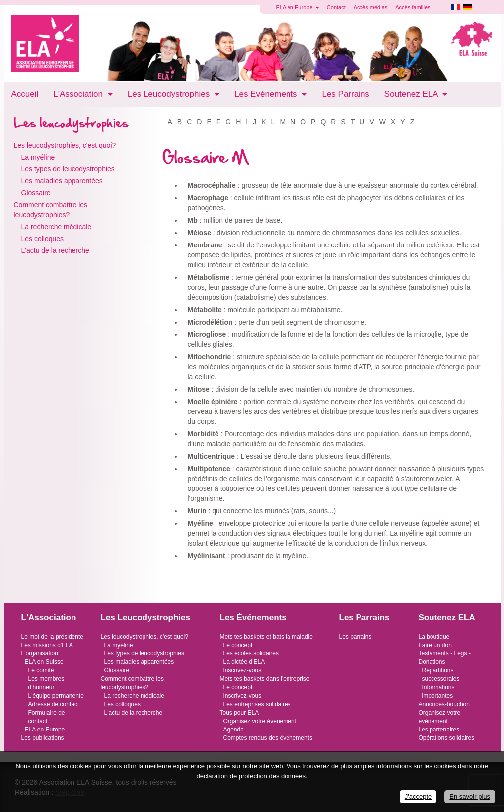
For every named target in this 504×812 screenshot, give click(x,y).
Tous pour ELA (240, 713)
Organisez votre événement (260, 721)
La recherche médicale (57, 227)
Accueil (25, 94)
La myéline (38, 157)
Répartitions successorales (441, 675)
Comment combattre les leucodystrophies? (51, 210)
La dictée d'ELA (244, 662)
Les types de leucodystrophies (68, 169)
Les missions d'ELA (47, 645)
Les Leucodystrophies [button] (170, 94)
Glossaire (36, 193)
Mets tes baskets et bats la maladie (266, 637)
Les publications (43, 738)
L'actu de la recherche (55, 250)
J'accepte (418, 796)
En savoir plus (470, 796)
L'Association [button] (79, 94)
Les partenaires (439, 730)
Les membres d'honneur (46, 683)
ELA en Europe (45, 730)
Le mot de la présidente (52, 637)
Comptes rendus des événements (268, 738)
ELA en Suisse (44, 662)
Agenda (234, 730)
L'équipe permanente (56, 696)
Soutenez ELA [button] (412, 94)
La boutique (434, 637)
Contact (336, 7)
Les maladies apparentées (62, 181)
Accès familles (413, 7)
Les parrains (356, 637)
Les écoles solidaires (251, 653)
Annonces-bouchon (444, 704)
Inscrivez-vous (243, 670)
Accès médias (370, 7)
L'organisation (40, 653)
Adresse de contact (54, 704)
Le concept (238, 645)
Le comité (41, 670)
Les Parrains (345, 94)
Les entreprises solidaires (257, 704)
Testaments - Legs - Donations (445, 658)
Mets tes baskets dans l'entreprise (265, 679)
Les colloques (43, 239)
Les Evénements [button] (267, 94)
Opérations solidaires (447, 738)
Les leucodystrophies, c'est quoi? (65, 145)
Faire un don (435, 645)
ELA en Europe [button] (295, 7)
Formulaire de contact (47, 717)
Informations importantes (438, 691)
